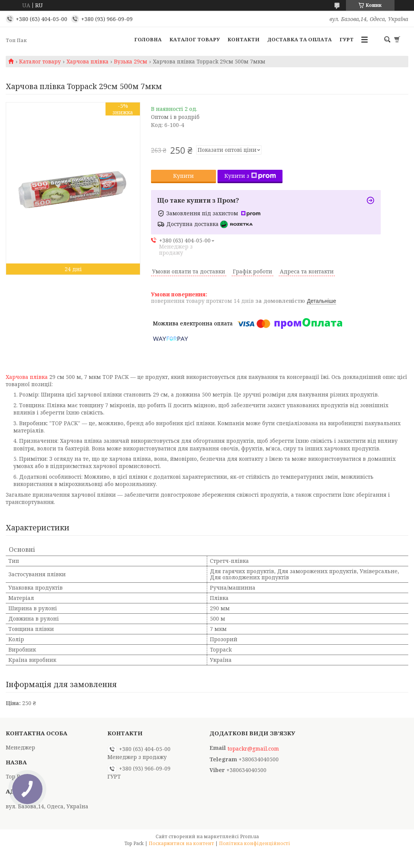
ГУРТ (347, 39)
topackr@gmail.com (253, 749)
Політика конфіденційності (255, 843)
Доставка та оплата (300, 39)
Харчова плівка (88, 62)
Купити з (250, 176)
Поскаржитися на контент (181, 843)
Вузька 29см (131, 62)
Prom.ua (249, 836)
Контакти (244, 39)
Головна (148, 39)
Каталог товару (195, 39)
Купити (183, 176)
